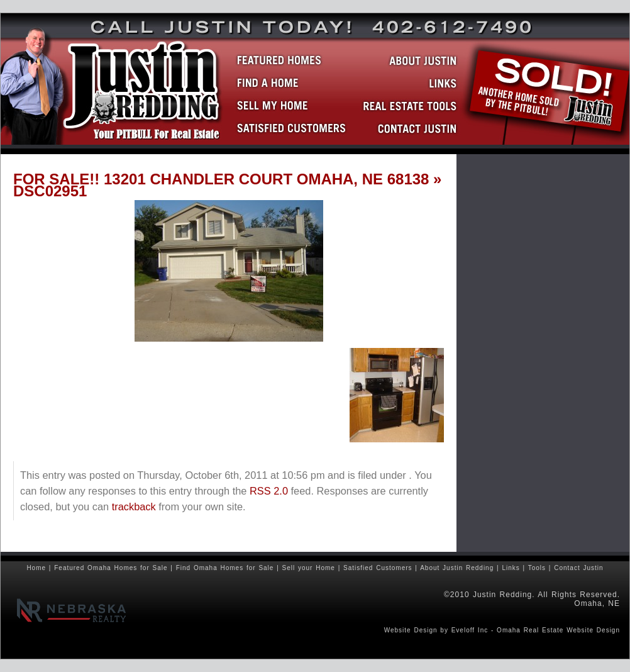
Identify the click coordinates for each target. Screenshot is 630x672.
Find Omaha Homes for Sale (225, 568)
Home (36, 568)
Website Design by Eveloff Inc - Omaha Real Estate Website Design (502, 630)
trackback (134, 507)
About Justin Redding (457, 568)
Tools (537, 568)
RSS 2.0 (269, 491)
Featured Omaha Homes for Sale (111, 568)
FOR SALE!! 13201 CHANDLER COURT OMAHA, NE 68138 (221, 179)
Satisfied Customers (378, 568)
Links (511, 568)
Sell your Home (309, 568)
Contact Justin (578, 568)
